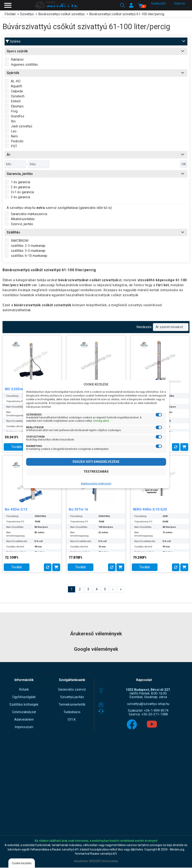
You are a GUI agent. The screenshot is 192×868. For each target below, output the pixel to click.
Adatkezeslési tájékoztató (96, 484)
